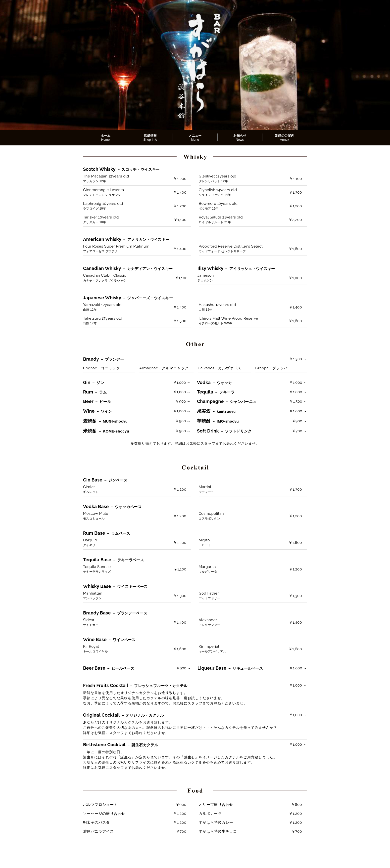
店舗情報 (150, 138)
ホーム (106, 138)
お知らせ (240, 138)
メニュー (195, 138)
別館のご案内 (285, 138)
